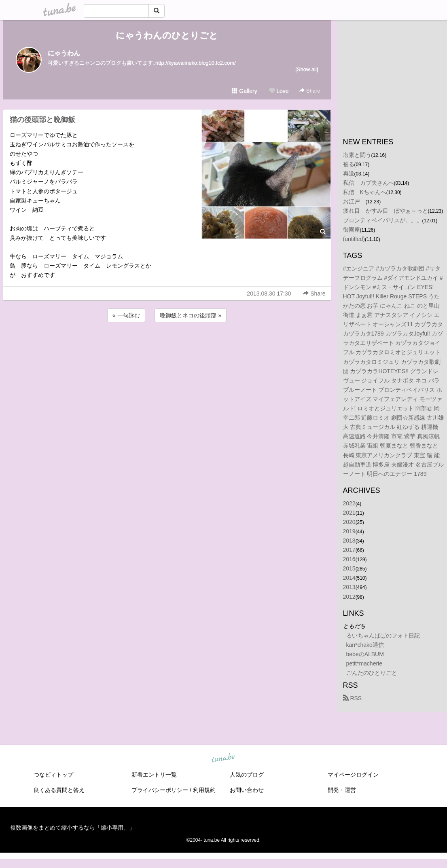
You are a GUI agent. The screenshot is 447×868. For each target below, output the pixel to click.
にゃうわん (64, 53)
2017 (349, 550)
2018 (349, 541)
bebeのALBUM (365, 654)
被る (349, 164)
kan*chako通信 (365, 645)
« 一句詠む (126, 315)
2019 (349, 531)
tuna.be (223, 758)
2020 (349, 522)
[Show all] (307, 69)
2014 (349, 578)
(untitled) (354, 239)
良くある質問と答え (59, 790)
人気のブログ (247, 775)
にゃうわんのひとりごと (167, 35)
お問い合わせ (247, 790)
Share (310, 91)
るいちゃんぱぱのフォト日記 (383, 636)
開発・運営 (342, 790)
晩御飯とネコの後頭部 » (191, 315)
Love (279, 91)
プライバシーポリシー (160, 790)
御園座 (352, 230)
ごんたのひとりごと (372, 673)
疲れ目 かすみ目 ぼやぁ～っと (386, 211)
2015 (349, 568)
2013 (349, 587)
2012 (349, 597)
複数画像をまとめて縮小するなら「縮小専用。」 (72, 828)
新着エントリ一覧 (154, 775)
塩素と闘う (357, 155)
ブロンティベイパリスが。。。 (383, 220)
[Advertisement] (167, 346)
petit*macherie (364, 663)
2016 (349, 559)
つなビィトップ (53, 775)
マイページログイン (353, 775)
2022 (349, 503)
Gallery (244, 91)
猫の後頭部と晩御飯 (42, 120)
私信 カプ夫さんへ (369, 183)
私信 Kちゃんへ (365, 192)
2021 (349, 513)
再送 (349, 173)
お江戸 (354, 201)
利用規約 (204, 790)
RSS (353, 698)
